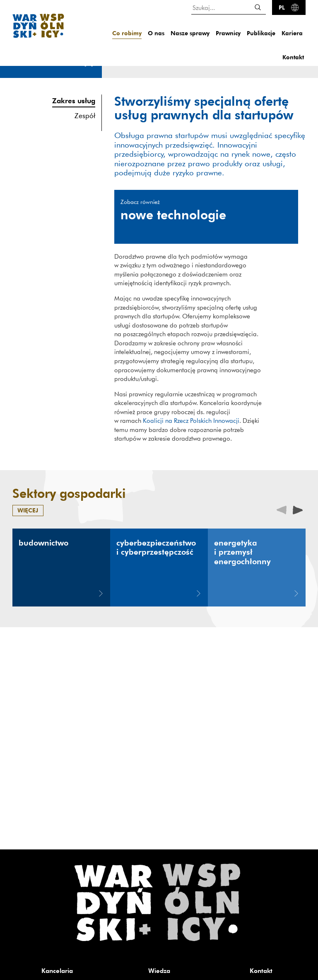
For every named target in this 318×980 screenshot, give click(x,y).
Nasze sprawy (190, 33)
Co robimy (127, 33)
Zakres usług (74, 101)
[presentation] (298, 509)
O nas (156, 33)
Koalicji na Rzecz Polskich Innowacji (191, 420)
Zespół (85, 115)
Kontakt (293, 57)
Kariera (292, 33)
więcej (28, 510)
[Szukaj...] (229, 7)
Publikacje (261, 33)
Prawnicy (228, 33)
